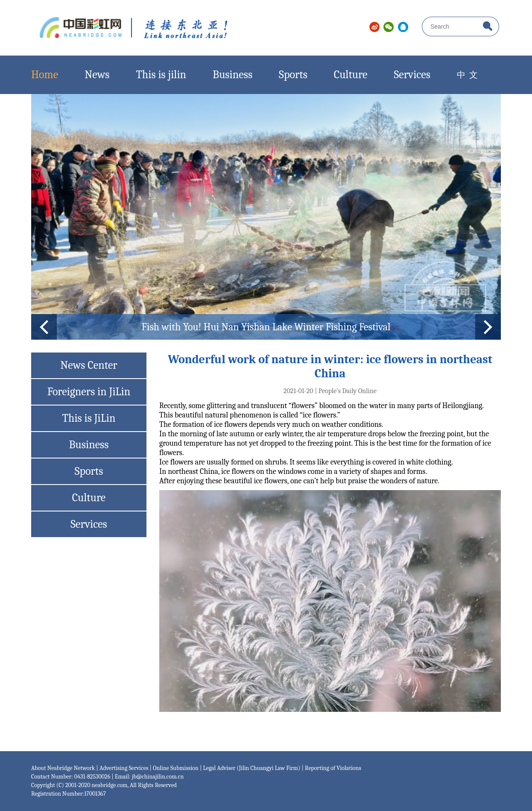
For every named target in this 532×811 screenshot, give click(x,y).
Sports (293, 75)
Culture (351, 75)
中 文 (472, 75)
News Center (89, 365)
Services (412, 75)
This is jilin (161, 75)
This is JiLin (89, 418)
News (97, 75)
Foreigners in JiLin (89, 392)
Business (232, 75)
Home (45, 75)
